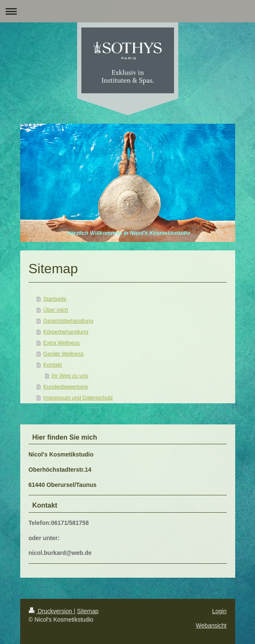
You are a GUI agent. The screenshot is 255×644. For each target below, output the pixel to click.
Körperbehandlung (66, 332)
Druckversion (51, 611)
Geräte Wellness (64, 354)
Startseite (55, 299)
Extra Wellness (62, 343)
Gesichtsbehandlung (68, 321)
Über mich (56, 310)
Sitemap (88, 611)
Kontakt (53, 365)
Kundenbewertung (66, 387)
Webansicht (211, 625)
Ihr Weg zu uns (70, 376)
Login (219, 611)
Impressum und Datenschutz (78, 398)
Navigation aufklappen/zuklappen (127, 11)
